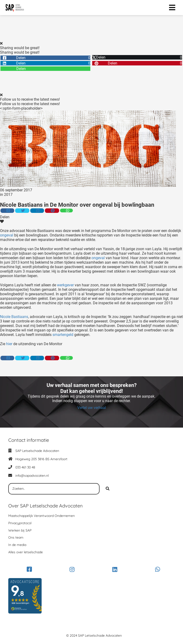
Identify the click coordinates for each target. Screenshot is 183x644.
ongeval (7, 235)
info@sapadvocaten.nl (32, 476)
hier (9, 344)
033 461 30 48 (25, 467)
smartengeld (62, 335)
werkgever (65, 285)
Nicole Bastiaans (14, 317)
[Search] (108, 489)
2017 (8, 195)
